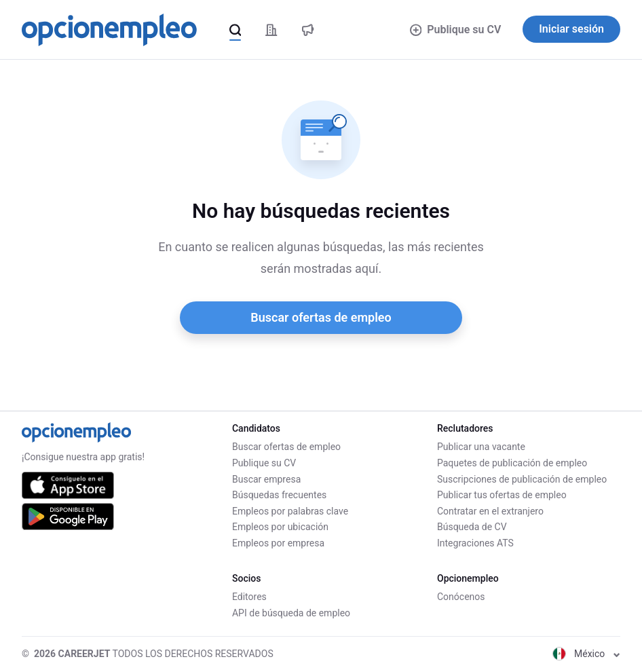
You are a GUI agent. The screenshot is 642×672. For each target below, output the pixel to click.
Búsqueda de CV (472, 527)
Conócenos (461, 597)
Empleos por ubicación (280, 527)
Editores (249, 597)
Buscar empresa (266, 479)
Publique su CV (456, 30)
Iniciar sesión (571, 29)
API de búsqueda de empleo (291, 613)
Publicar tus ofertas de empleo (502, 495)
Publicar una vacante (481, 447)
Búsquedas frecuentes (279, 495)
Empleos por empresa (278, 543)
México (586, 654)
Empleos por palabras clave (290, 511)
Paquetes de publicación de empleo (512, 463)
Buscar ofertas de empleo (321, 317)
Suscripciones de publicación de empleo (522, 479)
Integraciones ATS (475, 543)
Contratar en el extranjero (490, 511)
